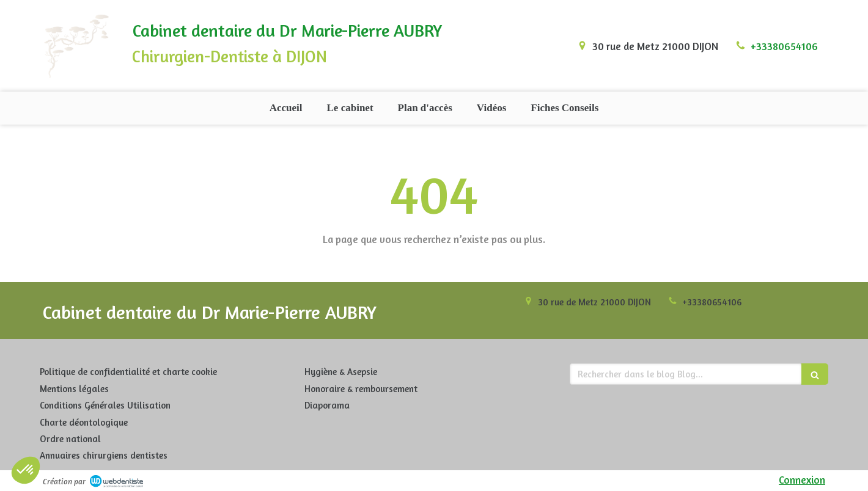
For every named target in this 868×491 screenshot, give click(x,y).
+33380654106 (784, 46)
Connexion (802, 480)
